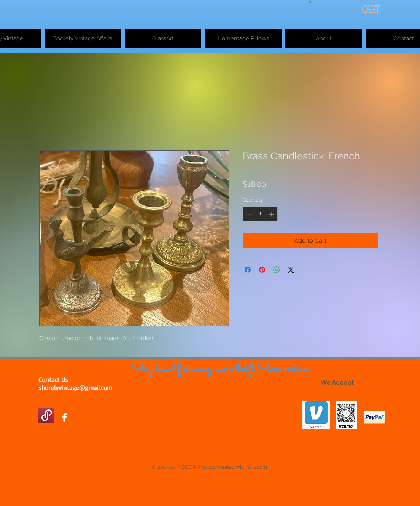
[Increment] (272, 214)
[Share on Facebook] (248, 270)
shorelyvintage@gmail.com (75, 387)
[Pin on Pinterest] (262, 270)
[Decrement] (249, 214)
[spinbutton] (260, 214)
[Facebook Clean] (64, 417)
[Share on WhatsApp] (277, 270)
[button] (310, 1)
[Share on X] (291, 270)
